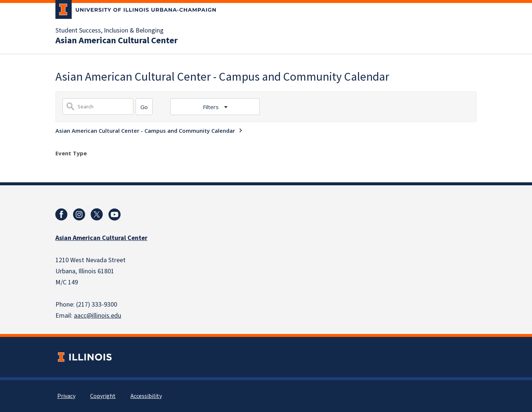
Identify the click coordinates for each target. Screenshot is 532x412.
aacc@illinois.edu (98, 316)
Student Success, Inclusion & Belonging (110, 31)
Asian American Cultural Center (117, 41)
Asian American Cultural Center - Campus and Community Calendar (145, 131)
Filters (212, 107)
